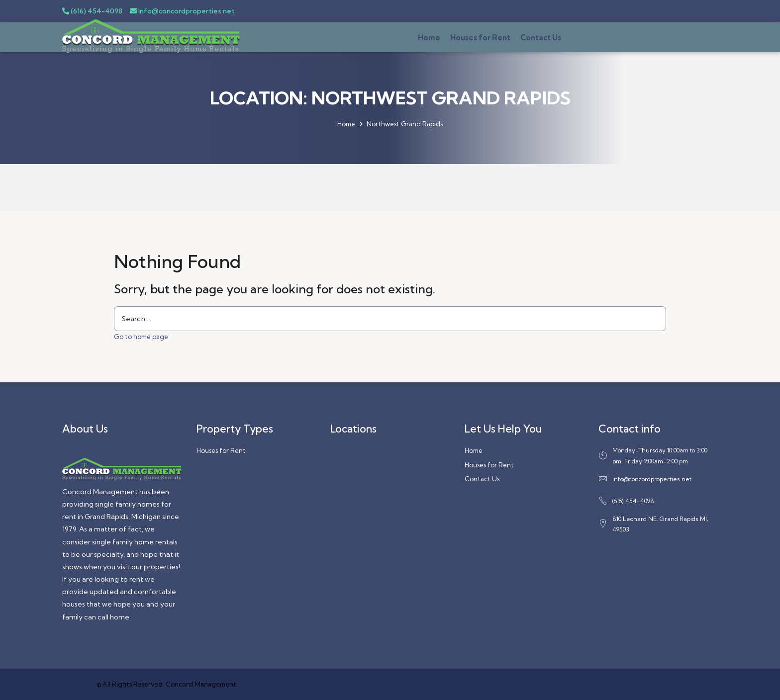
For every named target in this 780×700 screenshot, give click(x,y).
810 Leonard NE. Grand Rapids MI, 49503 (653, 524)
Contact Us (541, 38)
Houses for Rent (480, 38)
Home (429, 38)
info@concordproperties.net (645, 479)
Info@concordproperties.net (182, 11)
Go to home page (141, 337)
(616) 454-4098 (92, 11)
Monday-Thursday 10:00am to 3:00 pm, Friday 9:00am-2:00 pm (653, 456)
